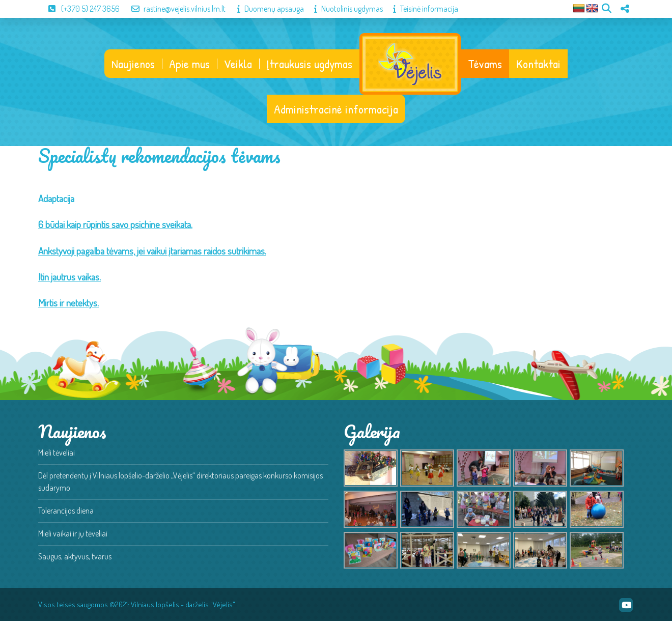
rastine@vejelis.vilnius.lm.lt (173, 9)
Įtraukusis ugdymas (309, 64)
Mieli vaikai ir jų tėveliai (73, 534)
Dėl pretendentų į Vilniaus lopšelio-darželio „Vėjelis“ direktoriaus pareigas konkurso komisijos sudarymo (180, 483)
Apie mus (189, 64)
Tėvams (485, 64)
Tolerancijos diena (66, 512)
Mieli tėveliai (57, 454)
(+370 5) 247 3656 (79, 9)
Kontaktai (539, 64)
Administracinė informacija (336, 110)
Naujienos (133, 64)
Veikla (237, 64)
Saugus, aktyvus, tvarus (75, 557)
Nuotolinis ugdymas (343, 9)
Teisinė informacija (421, 9)
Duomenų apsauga (265, 9)
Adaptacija (56, 199)
